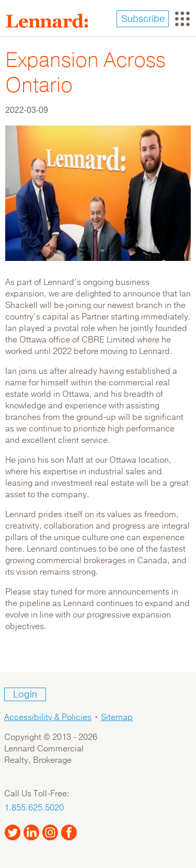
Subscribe (143, 19)
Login (25, 694)
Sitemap (117, 717)
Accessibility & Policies (48, 717)
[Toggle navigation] (182, 19)
